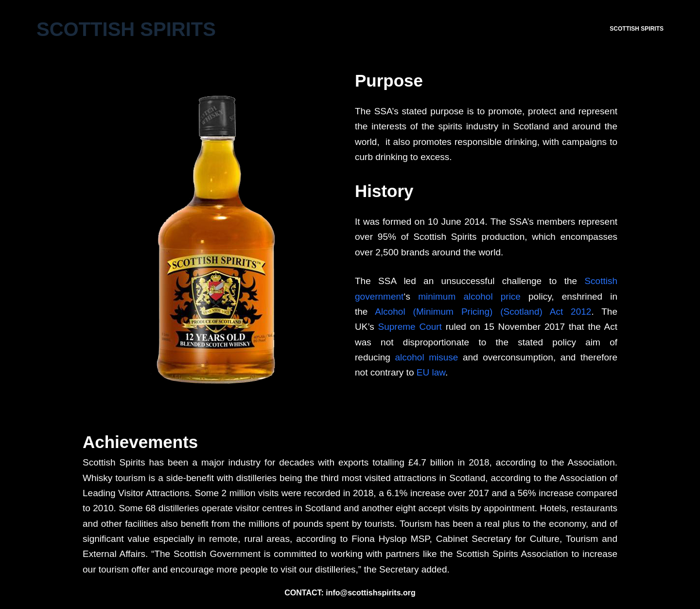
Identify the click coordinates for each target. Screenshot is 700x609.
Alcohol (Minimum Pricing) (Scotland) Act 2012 (483, 312)
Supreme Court (410, 327)
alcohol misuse (426, 357)
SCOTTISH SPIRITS (637, 29)
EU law (431, 372)
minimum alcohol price (469, 296)
